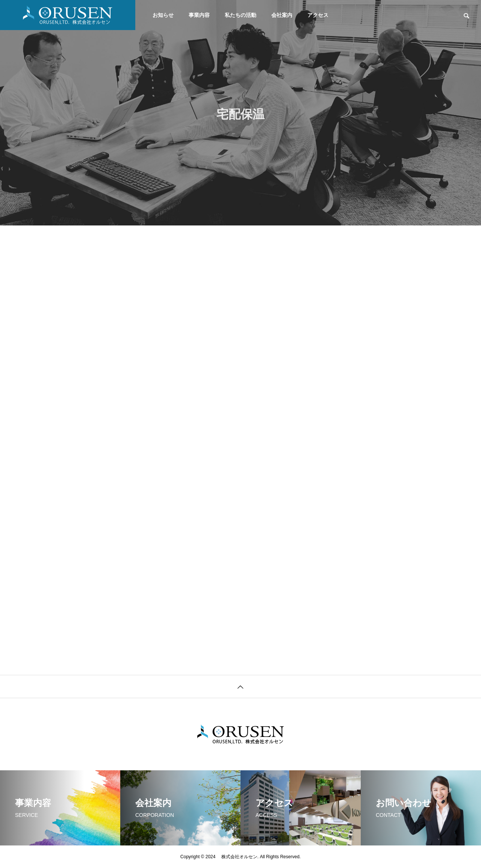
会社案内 (282, 15)
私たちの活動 (240, 15)
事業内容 (199, 15)
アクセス (318, 15)
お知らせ (163, 15)
